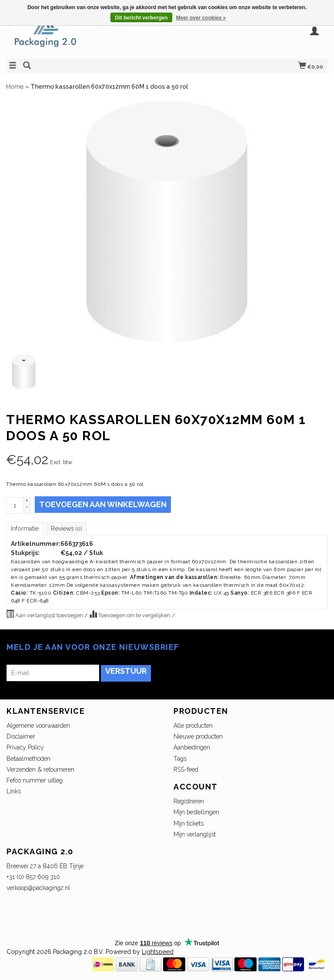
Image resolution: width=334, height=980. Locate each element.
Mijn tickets (189, 823)
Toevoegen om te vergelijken (130, 614)
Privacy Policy (25, 747)
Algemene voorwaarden (38, 726)
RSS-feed (186, 769)
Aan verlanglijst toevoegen (45, 614)
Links (14, 791)
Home (15, 87)
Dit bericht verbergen (142, 18)
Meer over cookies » (201, 18)
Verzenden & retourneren (40, 769)
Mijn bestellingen (196, 812)
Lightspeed (158, 952)
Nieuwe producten (198, 736)
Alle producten (193, 726)
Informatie (25, 528)
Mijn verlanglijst (195, 834)
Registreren (189, 801)
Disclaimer (21, 736)
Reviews (66, 528)
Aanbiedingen (192, 747)
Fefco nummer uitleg (35, 780)
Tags (180, 759)
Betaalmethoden (28, 759)
